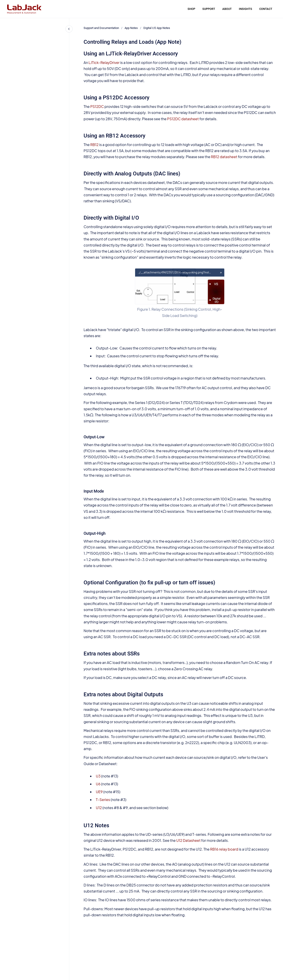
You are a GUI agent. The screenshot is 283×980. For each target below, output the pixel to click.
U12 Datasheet (189, 840)
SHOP (191, 9)
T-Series (103, 800)
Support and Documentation (101, 28)
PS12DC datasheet (183, 119)
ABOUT (227, 9)
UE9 (99, 792)
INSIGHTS (245, 9)
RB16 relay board (224, 849)
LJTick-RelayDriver (104, 62)
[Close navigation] (69, 29)
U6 (98, 784)
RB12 (94, 145)
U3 (98, 776)
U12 (99, 808)
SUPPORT (209, 9)
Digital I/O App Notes (157, 28)
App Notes (131, 28)
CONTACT (266, 9)
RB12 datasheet (224, 157)
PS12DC (97, 106)
